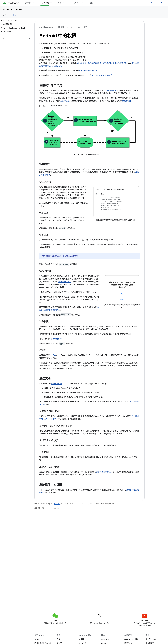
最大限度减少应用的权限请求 (89, 63)
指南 (85, 27)
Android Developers (46, 27)
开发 (60, 3)
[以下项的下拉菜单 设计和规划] (52, 3)
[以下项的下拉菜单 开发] (65, 3)
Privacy (20, 10)
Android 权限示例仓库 (101, 75)
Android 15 (105, 639)
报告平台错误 (151, 639)
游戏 (58, 639)
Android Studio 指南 (131, 639)
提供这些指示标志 (103, 472)
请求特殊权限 (56, 339)
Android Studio (157, 3)
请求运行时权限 (119, 63)
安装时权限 (65, 101)
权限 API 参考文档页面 (88, 71)
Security (7, 10)
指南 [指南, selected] (15, 15)
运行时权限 (127, 101)
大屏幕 (81, 639)
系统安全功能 (56, 384)
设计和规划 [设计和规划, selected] (45, 3)
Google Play (76, 3)
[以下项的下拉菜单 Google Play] (84, 3)
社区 (91, 3)
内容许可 (57, 504)
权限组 (53, 355)
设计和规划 (60, 27)
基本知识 (28, 3)
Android (38, 639)
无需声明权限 (111, 91)
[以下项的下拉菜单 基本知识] (34, 3)
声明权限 (107, 63)
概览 (5, 15)
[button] (15, 20)
